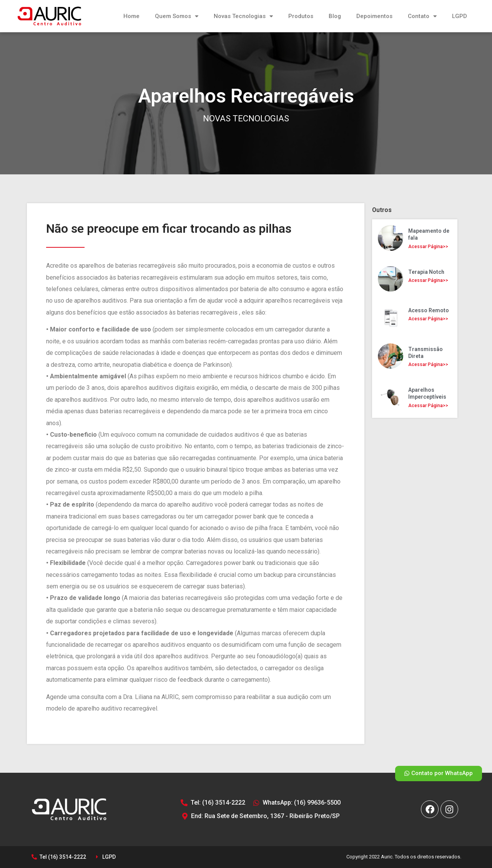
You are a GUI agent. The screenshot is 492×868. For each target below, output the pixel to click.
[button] (439, 774)
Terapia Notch (426, 272)
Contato (422, 16)
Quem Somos (177, 16)
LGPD (460, 16)
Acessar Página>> (428, 247)
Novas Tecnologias (243, 16)
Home (131, 16)
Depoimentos (374, 16)
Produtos (301, 16)
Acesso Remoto (429, 310)
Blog (335, 16)
